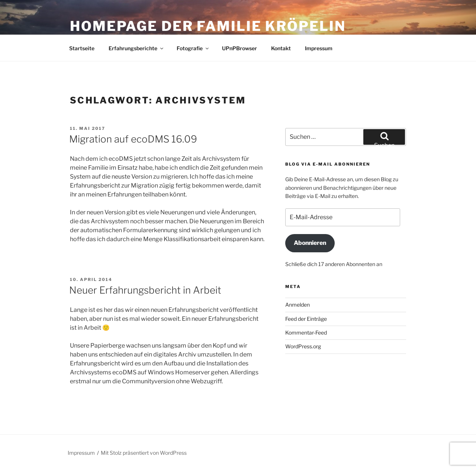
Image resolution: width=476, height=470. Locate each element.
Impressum (319, 48)
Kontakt (281, 48)
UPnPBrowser (239, 48)
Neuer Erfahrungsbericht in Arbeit (145, 290)
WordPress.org (303, 346)
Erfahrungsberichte (136, 48)
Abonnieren (310, 243)
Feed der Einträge (306, 319)
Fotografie (193, 48)
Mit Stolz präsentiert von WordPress (144, 453)
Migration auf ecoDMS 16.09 (133, 139)
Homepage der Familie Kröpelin (208, 26)
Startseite (82, 48)
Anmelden (297, 305)
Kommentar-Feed (306, 332)
